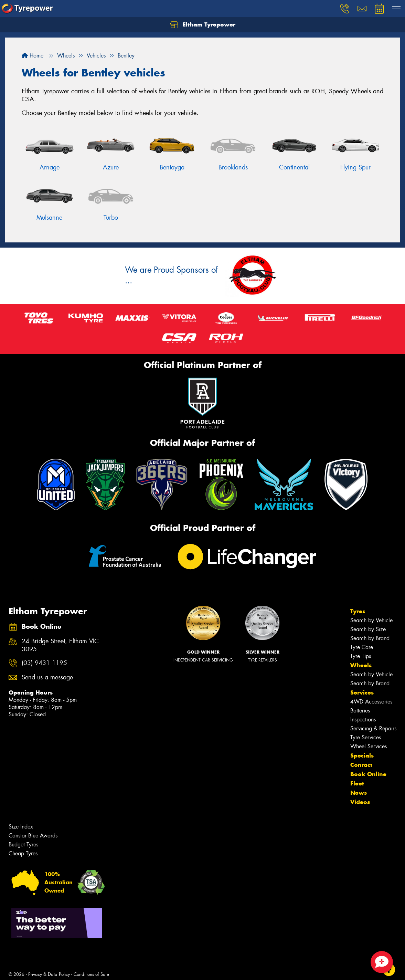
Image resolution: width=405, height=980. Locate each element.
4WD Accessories (371, 702)
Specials (362, 755)
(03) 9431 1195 (44, 663)
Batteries (360, 711)
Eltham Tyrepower (203, 25)
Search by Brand (370, 638)
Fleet (357, 783)
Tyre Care (362, 647)
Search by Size (368, 629)
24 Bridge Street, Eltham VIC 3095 (60, 645)
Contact (361, 765)
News (359, 793)
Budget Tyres (23, 845)
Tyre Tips (361, 656)
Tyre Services (366, 737)
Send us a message (47, 677)
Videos (360, 802)
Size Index (21, 827)
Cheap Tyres (23, 853)
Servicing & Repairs (373, 728)
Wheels (361, 665)
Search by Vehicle (371, 620)
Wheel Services (369, 746)
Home (33, 56)
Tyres (358, 611)
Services (362, 692)
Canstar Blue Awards (33, 836)
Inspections (363, 720)
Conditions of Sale (91, 974)
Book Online (368, 774)
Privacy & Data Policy (49, 974)
